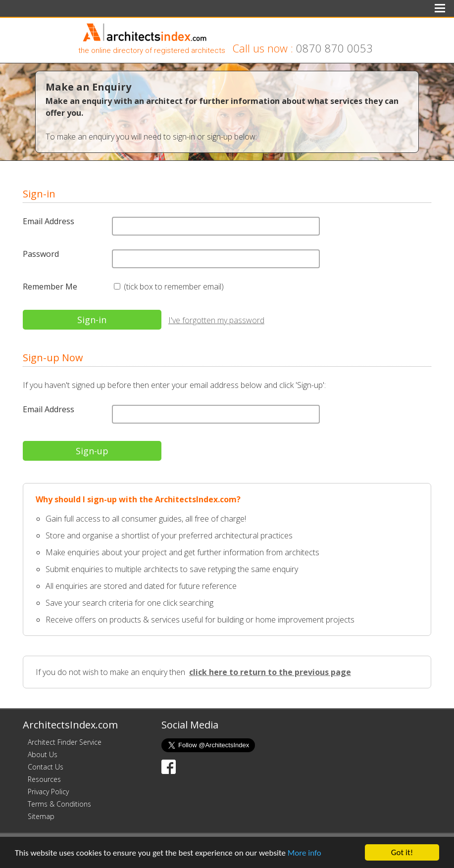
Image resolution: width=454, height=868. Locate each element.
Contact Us (46, 767)
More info (304, 853)
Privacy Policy (48, 792)
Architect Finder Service (65, 742)
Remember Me (50, 287)
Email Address (49, 221)
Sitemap (41, 816)
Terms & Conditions (59, 804)
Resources (44, 779)
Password (41, 254)
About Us (43, 754)
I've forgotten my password (216, 320)
